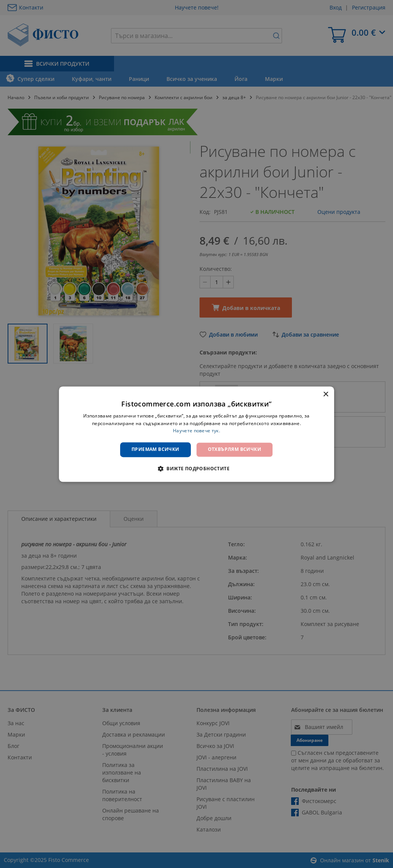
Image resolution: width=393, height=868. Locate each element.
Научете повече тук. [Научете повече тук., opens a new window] (196, 431)
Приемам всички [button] (155, 450)
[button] (196, 468)
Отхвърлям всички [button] (235, 450)
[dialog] (196, 434)
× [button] (326, 394)
